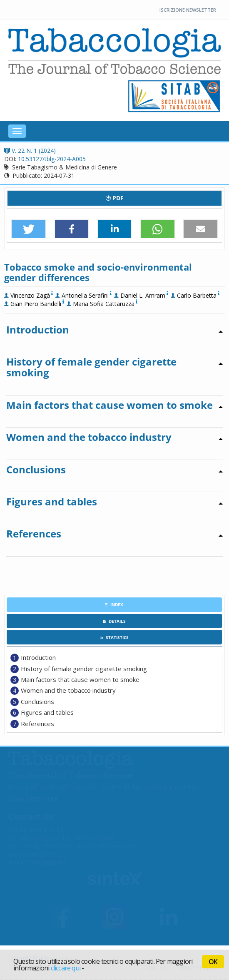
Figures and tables (47, 712)
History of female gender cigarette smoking (84, 669)
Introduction (38, 657)
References (37, 724)
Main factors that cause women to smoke (80, 679)
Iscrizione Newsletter (188, 10)
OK (213, 962)
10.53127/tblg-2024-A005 (52, 159)
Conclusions (37, 701)
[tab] (114, 604)
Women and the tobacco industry (68, 690)
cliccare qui (66, 968)
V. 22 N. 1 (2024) (30, 150)
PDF (115, 198)
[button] (29, 229)
